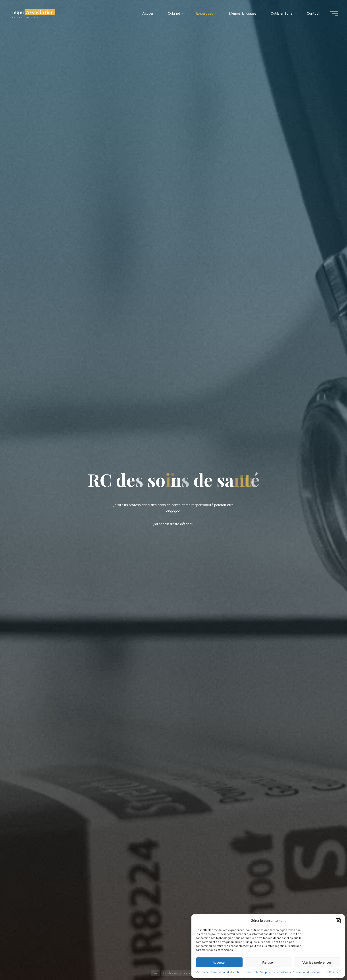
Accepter (219, 962)
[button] (338, 921)
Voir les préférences (317, 962)
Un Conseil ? (333, 972)
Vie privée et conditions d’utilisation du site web (227, 972)
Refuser (268, 962)
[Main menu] (334, 13)
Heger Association (32, 12)
